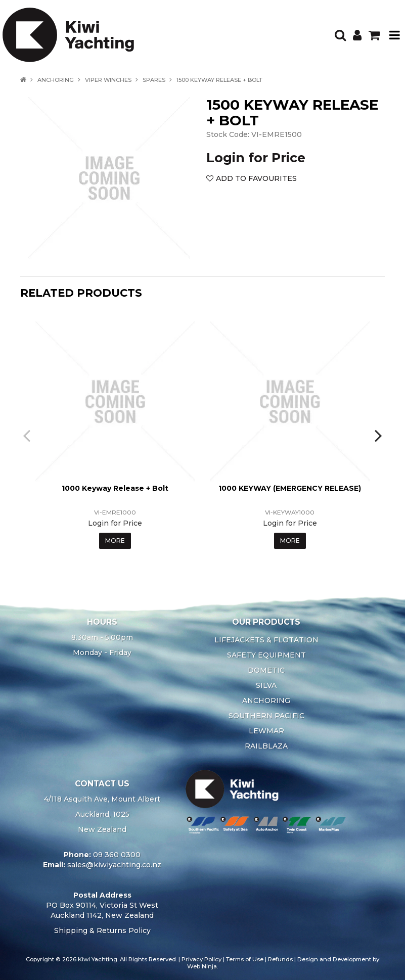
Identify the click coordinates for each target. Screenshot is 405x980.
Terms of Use (245, 959)
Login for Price (256, 158)
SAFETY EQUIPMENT (266, 655)
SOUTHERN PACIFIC (266, 716)
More (115, 541)
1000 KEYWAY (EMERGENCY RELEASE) (290, 488)
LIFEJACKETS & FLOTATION (266, 640)
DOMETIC (266, 670)
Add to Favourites (256, 178)
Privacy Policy (201, 959)
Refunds (280, 959)
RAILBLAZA (266, 746)
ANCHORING (56, 80)
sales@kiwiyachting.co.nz (114, 865)
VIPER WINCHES (108, 80)
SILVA (266, 685)
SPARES (154, 80)
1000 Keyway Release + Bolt (115, 488)
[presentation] (28, 435)
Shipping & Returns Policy (102, 930)
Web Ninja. (202, 966)
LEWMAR (266, 731)
